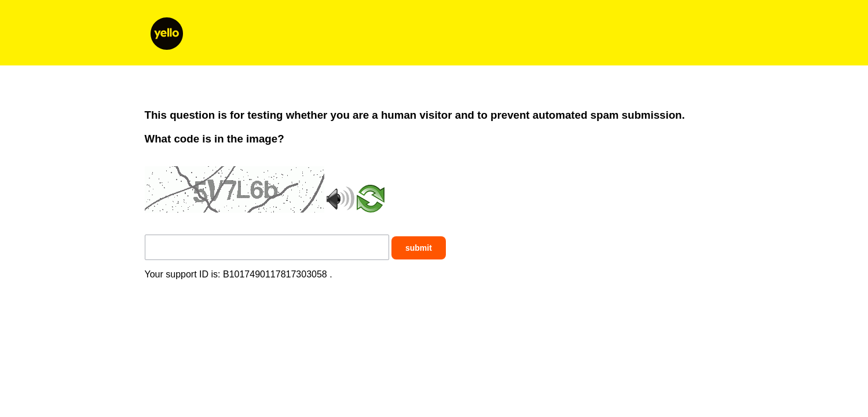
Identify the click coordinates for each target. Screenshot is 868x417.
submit (419, 248)
